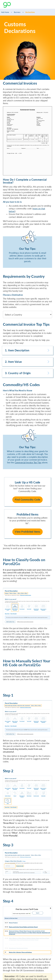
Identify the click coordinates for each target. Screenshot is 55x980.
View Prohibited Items (27, 532)
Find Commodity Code (28, 500)
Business (17, 12)
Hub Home (5, 12)
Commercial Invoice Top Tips (28, 463)
